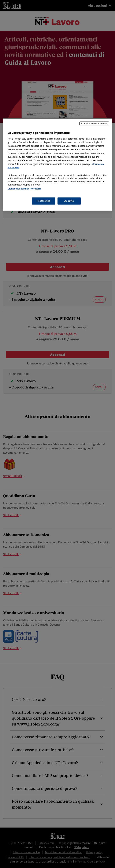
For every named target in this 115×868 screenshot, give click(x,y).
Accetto (69, 201)
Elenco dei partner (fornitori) (24, 188)
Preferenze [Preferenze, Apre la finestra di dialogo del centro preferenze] (44, 201)
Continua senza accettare (94, 123)
